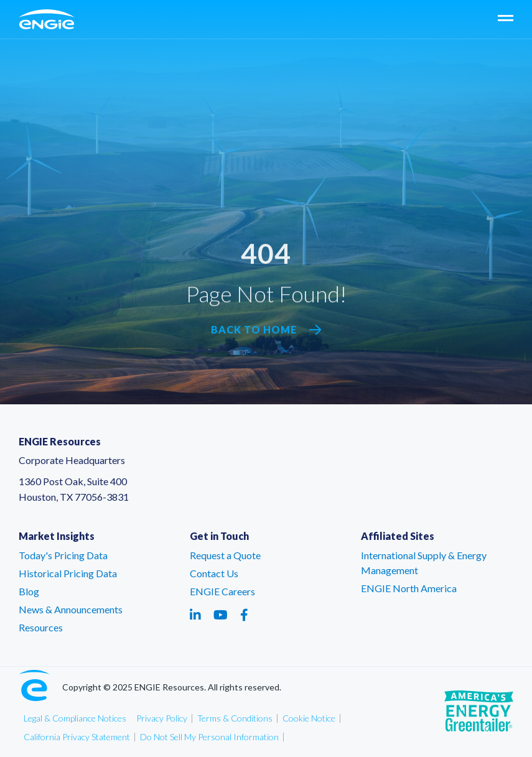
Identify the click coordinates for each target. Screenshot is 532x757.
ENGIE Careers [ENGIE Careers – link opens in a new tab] (222, 591)
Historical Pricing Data (68, 573)
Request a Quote (225, 555)
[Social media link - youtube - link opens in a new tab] (221, 615)
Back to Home (266, 330)
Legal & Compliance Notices (75, 718)
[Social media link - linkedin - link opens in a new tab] (195, 615)
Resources (41, 627)
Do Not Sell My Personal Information (209, 737)
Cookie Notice (309, 718)
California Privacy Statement (77, 737)
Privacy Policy (162, 718)
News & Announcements (71, 609)
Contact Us (214, 573)
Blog (29, 591)
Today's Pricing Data (63, 555)
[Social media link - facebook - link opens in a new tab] (244, 615)
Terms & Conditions (235, 718)
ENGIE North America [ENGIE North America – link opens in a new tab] (409, 588)
